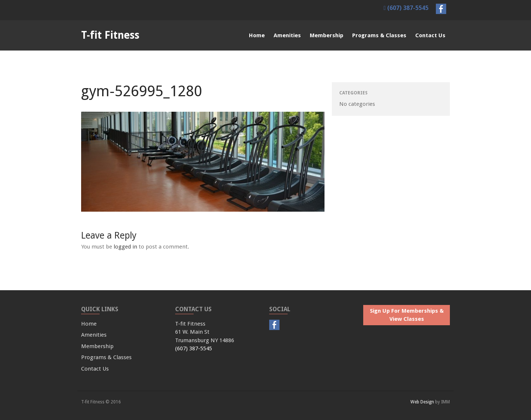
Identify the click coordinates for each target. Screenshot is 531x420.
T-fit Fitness (110, 35)
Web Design (422, 402)
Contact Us (430, 35)
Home (257, 35)
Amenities (287, 35)
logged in (125, 247)
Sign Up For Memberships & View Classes (407, 315)
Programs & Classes (379, 35)
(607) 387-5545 (406, 8)
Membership (327, 35)
